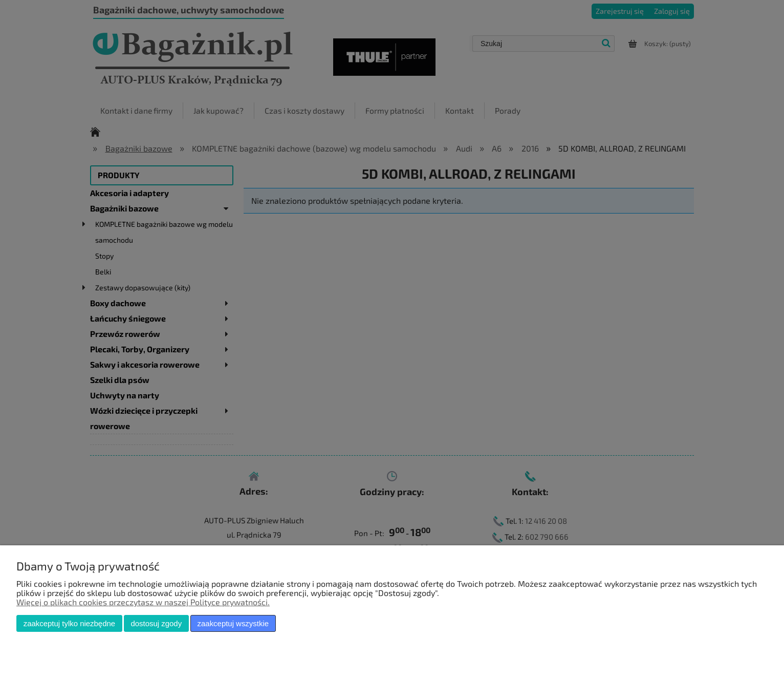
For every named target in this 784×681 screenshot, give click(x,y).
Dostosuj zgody (156, 623)
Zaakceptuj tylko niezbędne (69, 623)
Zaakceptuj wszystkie (233, 623)
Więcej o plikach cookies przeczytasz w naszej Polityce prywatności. (143, 602)
